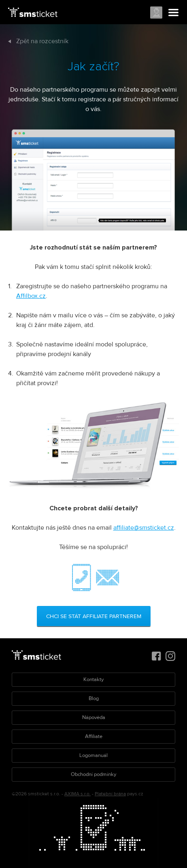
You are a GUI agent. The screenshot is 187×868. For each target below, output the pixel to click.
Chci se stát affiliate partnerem (94, 616)
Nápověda (94, 717)
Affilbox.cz (31, 296)
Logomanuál (93, 755)
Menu (174, 13)
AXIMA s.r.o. (78, 794)
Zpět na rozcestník (38, 41)
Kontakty (93, 679)
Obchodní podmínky (93, 774)
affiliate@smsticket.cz (144, 528)
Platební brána (110, 794)
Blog (94, 698)
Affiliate (94, 736)
